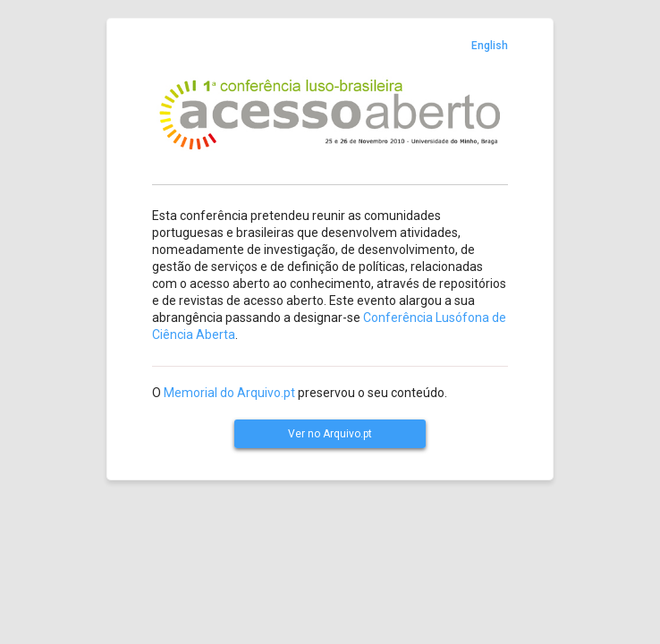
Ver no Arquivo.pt (330, 434)
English (490, 46)
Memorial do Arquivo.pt (229, 393)
